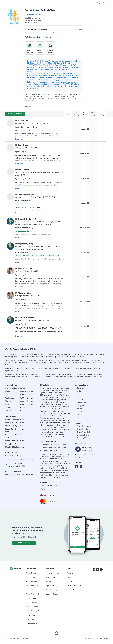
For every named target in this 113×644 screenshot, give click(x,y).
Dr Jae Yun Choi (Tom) (24, 268)
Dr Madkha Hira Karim (25, 195)
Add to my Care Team (34, 14)
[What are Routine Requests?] (32, 201)
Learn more (78, 30)
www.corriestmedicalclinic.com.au (21, 460)
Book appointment (15, 114)
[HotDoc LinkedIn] (98, 570)
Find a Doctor (31, 573)
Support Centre (52, 594)
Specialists (50, 586)
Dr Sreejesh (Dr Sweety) (26, 219)
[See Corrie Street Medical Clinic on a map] (96, 18)
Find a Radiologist (32, 611)
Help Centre (30, 619)
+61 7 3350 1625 (15, 456)
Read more (19, 139)
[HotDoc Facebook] (94, 570)
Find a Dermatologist (34, 607)
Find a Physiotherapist (34, 582)
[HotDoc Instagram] (101, 570)
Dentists (49, 582)
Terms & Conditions (74, 586)
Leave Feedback (32, 623)
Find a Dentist (31, 577)
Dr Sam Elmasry (22, 170)
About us (70, 573)
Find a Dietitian (31, 598)
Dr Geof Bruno (22, 145)
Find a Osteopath (32, 602)
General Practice (52, 573)
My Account (30, 615)
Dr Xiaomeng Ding (23, 293)
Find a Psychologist (33, 594)
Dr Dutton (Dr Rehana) (25, 318)
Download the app (24, 543)
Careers (70, 577)
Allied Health (51, 577)
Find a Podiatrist (32, 586)
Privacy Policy (72, 590)
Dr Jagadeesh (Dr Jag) (24, 244)
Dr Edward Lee (22, 121)
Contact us (71, 582)
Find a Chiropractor (33, 590)
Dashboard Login (52, 590)
